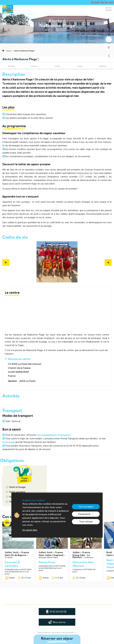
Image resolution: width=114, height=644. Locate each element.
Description (11, 66)
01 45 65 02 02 (58, 612)
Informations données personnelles (56, 632)
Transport (80, 66)
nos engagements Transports (54, 435)
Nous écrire (59, 622)
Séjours (9, 51)
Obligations (103, 66)
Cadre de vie (34, 66)
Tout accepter (86, 507)
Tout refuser (86, 522)
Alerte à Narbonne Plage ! (24, 51)
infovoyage (9, 442)
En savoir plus (30, 530)
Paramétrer (84, 514)
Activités (57, 66)
